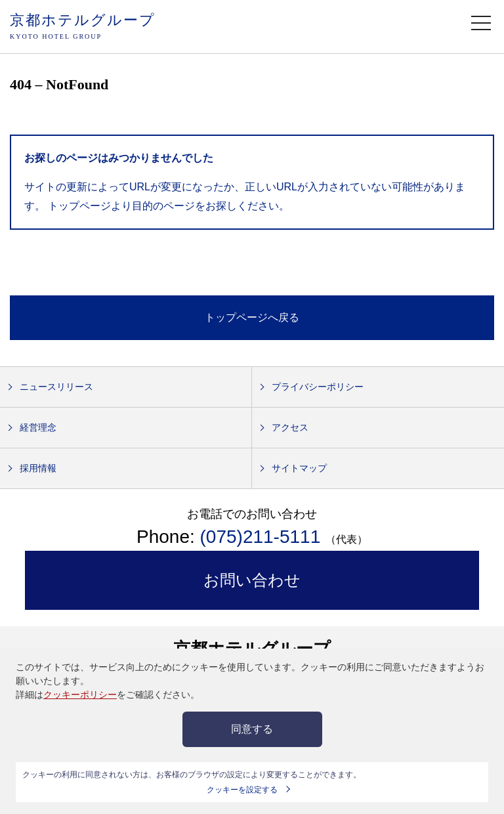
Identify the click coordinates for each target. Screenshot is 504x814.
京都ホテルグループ (83, 27)
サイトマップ (299, 468)
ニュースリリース (56, 387)
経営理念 (38, 427)
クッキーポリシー (80, 695)
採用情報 (38, 468)
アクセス (290, 427)
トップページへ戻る (252, 317)
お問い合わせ (252, 580)
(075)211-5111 (263, 537)
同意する (252, 729)
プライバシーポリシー (318, 387)
